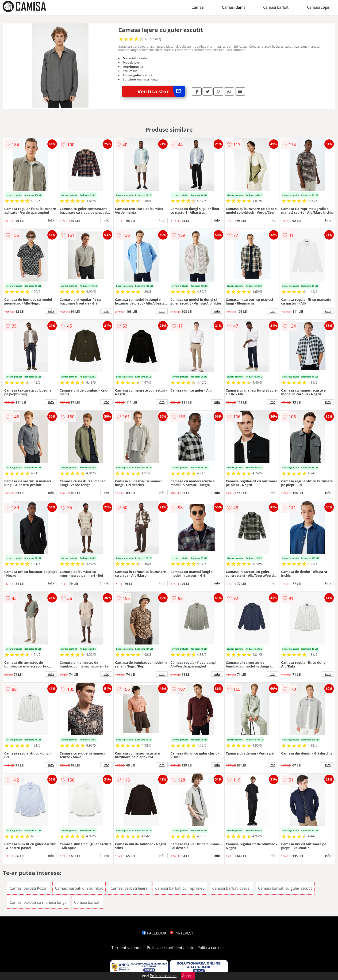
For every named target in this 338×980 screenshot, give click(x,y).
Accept (188, 976)
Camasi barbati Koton (29, 888)
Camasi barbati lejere (129, 888)
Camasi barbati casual (231, 888)
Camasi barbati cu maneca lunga (38, 902)
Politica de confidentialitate (171, 948)
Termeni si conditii (128, 948)
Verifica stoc (161, 91)
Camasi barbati (276, 7)
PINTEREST (181, 933)
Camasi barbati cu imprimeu (180, 888)
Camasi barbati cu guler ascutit (285, 888)
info (51, 220)
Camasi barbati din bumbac (79, 888)
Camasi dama (234, 7)
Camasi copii (318, 7)
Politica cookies (211, 948)
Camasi (198, 7)
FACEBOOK (154, 933)
